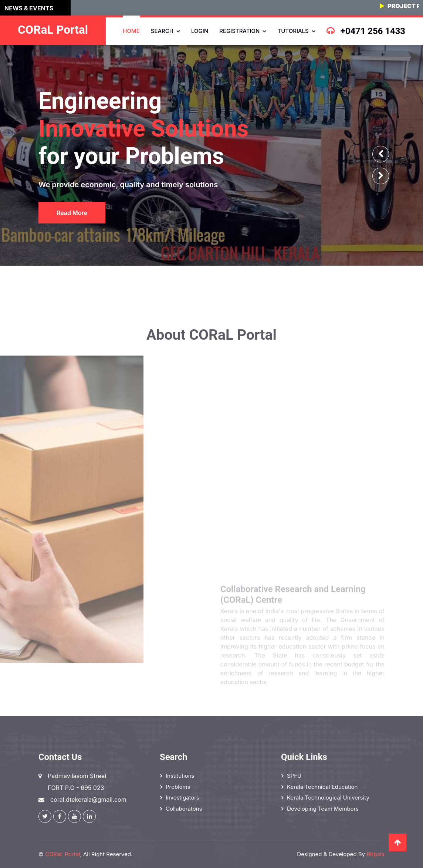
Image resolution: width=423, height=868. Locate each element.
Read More (70, 213)
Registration (239, 31)
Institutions (180, 776)
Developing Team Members (323, 809)
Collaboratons (184, 809)
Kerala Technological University (328, 798)
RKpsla (375, 854)
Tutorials (293, 31)
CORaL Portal (63, 854)
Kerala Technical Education (322, 787)
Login (200, 31)
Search (162, 31)
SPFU (294, 776)
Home (131, 31)
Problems (178, 787)
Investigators (182, 798)
